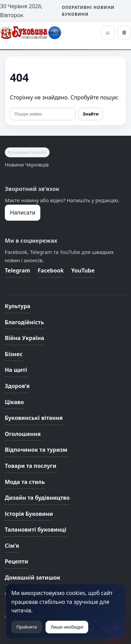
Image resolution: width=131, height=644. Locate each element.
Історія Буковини (29, 514)
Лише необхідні (67, 627)
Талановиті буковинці (36, 530)
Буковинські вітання (34, 418)
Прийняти (27, 627)
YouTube (83, 270)
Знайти (91, 114)
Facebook (51, 270)
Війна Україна (24, 338)
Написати (23, 212)
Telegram (17, 270)
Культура (18, 306)
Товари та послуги (31, 466)
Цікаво (14, 402)
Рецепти (16, 561)
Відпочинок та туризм (36, 450)
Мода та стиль (25, 482)
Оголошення (23, 434)
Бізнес (14, 354)
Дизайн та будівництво (37, 498)
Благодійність (24, 322)
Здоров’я (17, 386)
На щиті (16, 370)
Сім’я (12, 546)
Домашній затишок (32, 578)
